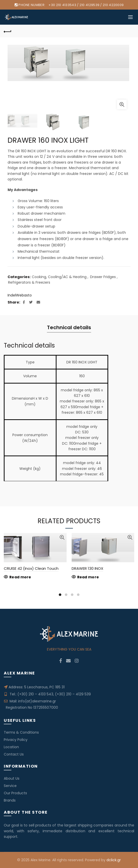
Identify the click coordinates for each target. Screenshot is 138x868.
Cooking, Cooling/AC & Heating (59, 277)
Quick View (62, 537)
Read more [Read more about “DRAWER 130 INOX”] (88, 577)
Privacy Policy (16, 740)
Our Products (15, 793)
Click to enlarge (122, 104)
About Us (12, 778)
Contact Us (14, 754)
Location (11, 747)
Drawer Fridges (103, 277)
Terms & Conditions (21, 732)
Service (10, 786)
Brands (10, 800)
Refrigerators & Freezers (29, 282)
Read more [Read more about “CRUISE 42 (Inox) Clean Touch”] (20, 577)
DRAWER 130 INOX (87, 568)
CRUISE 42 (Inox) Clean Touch (31, 568)
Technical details (69, 327)
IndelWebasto (20, 295)
